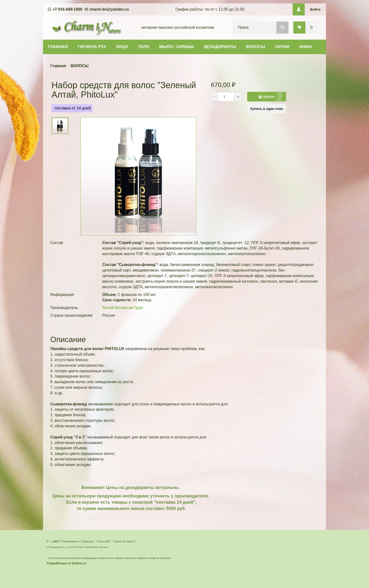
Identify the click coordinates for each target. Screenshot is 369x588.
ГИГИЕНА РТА (92, 47)
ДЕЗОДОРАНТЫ (220, 47)
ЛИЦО (122, 47)
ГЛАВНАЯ (58, 47)
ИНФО (306, 47)
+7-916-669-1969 (67, 9)
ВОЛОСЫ (256, 47)
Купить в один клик (267, 109)
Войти (315, 9)
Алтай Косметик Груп (123, 308)
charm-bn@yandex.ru (109, 9)
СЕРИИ (282, 47)
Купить (268, 97)
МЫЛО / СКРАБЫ (177, 47)
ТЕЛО (144, 47)
